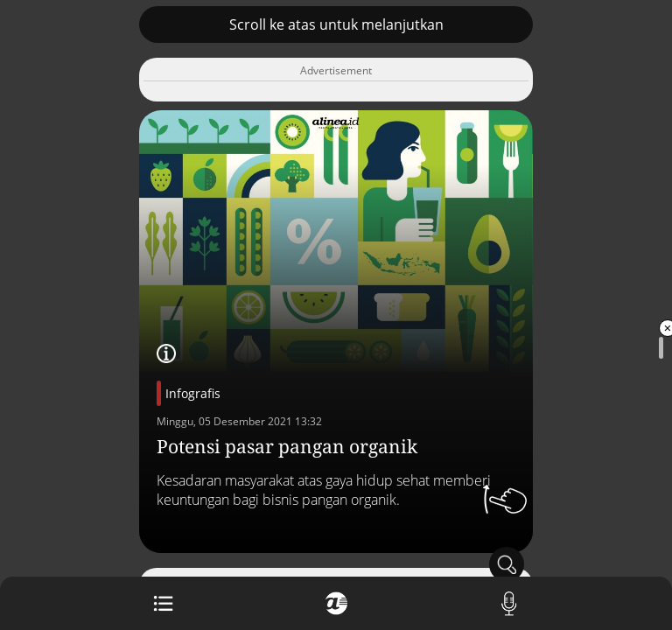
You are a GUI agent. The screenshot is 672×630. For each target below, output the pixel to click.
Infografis (193, 393)
